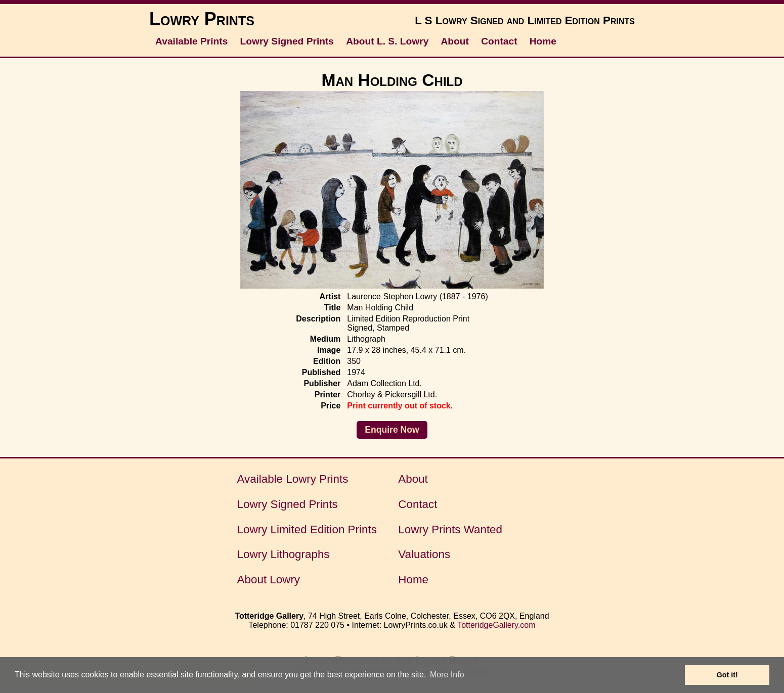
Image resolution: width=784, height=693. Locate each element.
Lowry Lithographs (284, 554)
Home (543, 41)
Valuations (424, 554)
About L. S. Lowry (387, 41)
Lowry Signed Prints (287, 41)
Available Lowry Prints (293, 479)
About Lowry (269, 580)
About (455, 41)
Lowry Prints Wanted (450, 529)
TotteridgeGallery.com (496, 625)
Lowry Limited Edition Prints (307, 529)
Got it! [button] (727, 675)
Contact (499, 41)
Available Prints (191, 41)
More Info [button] (447, 675)
